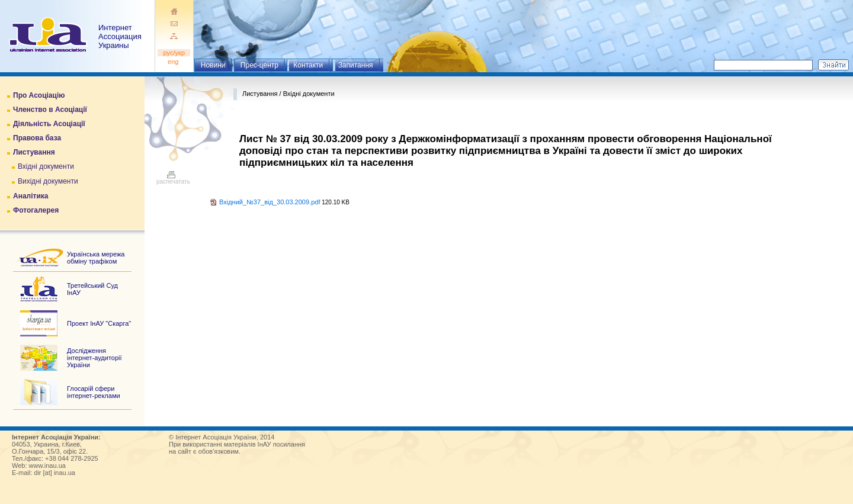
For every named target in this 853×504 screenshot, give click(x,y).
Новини (213, 65)
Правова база (37, 138)
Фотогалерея (36, 210)
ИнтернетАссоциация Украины (120, 36)
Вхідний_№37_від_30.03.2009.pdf (270, 202)
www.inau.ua (47, 466)
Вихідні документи (48, 181)
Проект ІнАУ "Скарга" (99, 323)
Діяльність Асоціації (49, 124)
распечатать (173, 179)
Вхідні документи (46, 166)
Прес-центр (259, 65)
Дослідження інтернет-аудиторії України (94, 358)
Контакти (308, 65)
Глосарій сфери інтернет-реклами (94, 392)
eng (174, 62)
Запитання (356, 65)
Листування (34, 152)
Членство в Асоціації (50, 110)
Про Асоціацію (39, 95)
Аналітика (31, 196)
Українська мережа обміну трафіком (96, 258)
